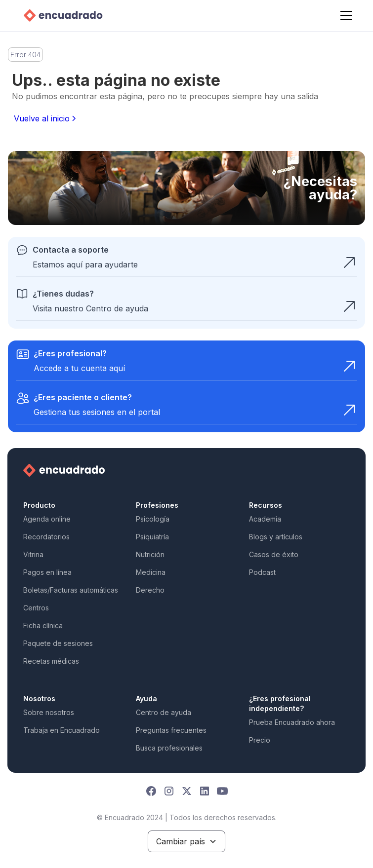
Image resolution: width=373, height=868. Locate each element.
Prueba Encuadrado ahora (292, 722)
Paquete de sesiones (58, 643)
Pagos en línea (47, 572)
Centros (36, 608)
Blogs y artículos (276, 537)
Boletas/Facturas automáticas (71, 590)
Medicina (151, 572)
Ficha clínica (43, 625)
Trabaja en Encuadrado (62, 730)
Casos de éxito (274, 554)
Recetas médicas (51, 661)
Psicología (153, 519)
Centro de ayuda (164, 712)
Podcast (262, 572)
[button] (344, 15)
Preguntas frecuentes (171, 730)
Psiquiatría (152, 537)
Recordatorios (46, 537)
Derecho (150, 590)
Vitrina (33, 554)
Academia (265, 519)
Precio (260, 740)
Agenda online (47, 519)
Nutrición (150, 554)
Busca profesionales (169, 748)
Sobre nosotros (49, 712)
